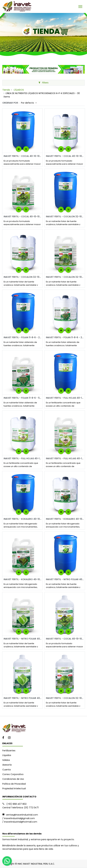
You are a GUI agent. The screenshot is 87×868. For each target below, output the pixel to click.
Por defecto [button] (28, 103)
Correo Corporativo (13, 774)
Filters (43, 83)
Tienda (6, 90)
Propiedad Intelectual (14, 788)
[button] (19, 149)
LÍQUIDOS (19, 90)
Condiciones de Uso (13, 779)
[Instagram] (10, 738)
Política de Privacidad (14, 784)
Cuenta (7, 770)
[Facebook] (4, 738)
